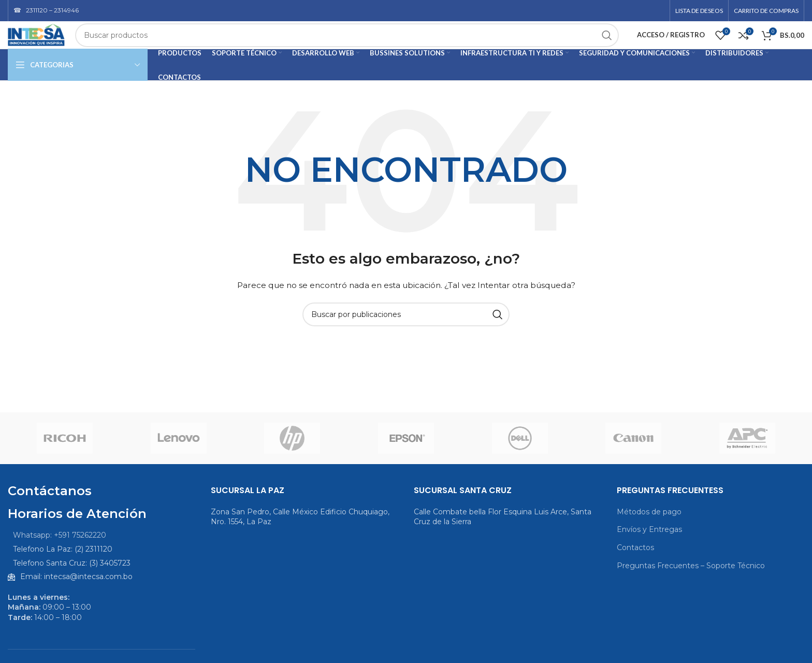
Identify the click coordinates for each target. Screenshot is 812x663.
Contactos (635, 546)
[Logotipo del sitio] (34, 34)
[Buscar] (345, 35)
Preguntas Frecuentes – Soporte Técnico (691, 564)
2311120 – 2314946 (52, 11)
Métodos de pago (649, 510)
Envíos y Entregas (649, 528)
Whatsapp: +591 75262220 (60, 534)
